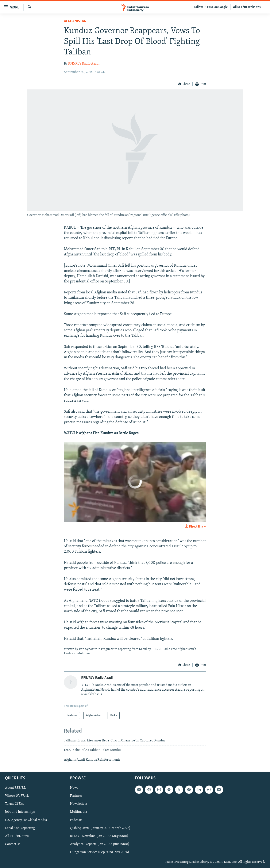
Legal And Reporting (20, 828)
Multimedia (79, 812)
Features (76, 796)
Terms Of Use (15, 804)
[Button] (184, 84)
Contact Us (13, 844)
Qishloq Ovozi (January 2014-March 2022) (100, 828)
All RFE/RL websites (247, 7)
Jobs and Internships (20, 812)
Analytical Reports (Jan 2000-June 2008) (100, 844)
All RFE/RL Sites (17, 836)
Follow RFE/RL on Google (211, 7)
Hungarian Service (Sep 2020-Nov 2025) (100, 852)
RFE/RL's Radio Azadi (84, 64)
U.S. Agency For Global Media (26, 820)
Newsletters (79, 804)
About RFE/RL (15, 788)
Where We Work (17, 796)
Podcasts (76, 820)
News (74, 788)
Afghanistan (75, 21)
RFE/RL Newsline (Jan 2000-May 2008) (99, 836)
